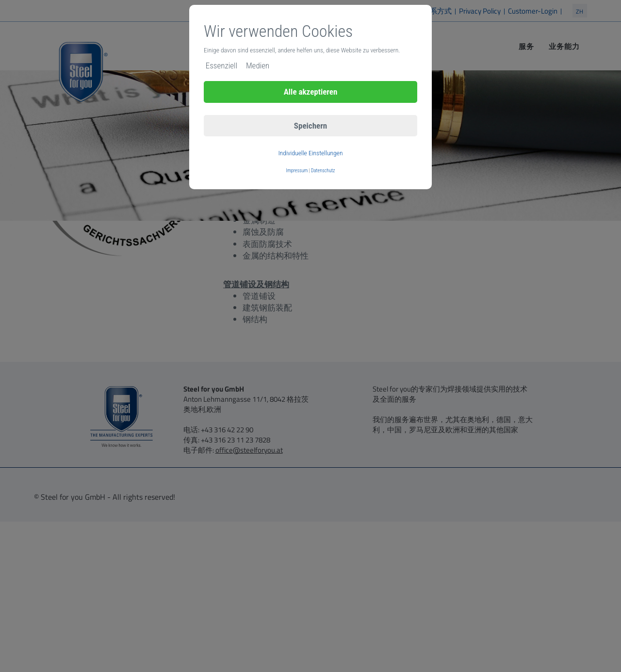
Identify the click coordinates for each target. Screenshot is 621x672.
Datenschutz (323, 171)
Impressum (297, 171)
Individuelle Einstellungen (310, 153)
